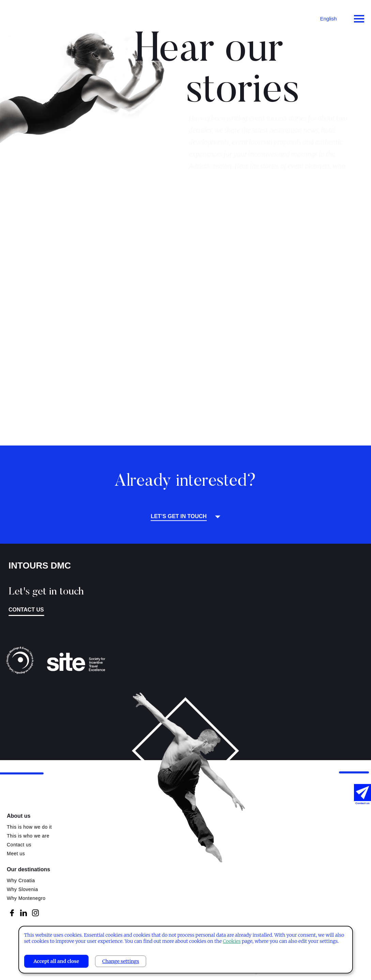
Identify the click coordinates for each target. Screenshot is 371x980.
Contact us (26, 610)
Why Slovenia (22, 889)
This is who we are (28, 836)
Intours (34, 17)
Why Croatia (21, 880)
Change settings (121, 961)
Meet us (16, 854)
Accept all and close (56, 961)
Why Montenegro (26, 898)
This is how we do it (29, 827)
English (328, 19)
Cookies (232, 941)
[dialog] (185, 950)
